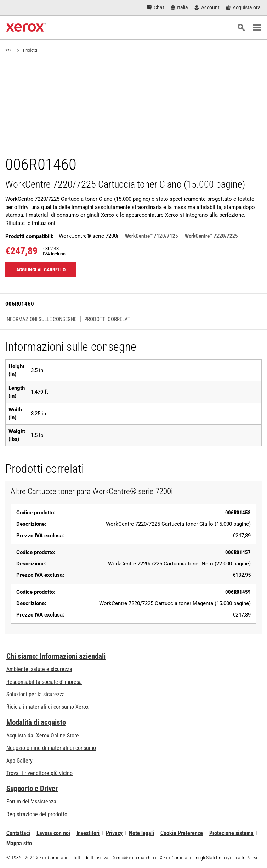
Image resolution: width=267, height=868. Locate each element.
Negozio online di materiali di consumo (51, 748)
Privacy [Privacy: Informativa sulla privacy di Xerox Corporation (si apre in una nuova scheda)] (114, 833)
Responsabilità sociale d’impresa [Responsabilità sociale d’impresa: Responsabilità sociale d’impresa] (44, 682)
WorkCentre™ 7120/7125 (152, 236)
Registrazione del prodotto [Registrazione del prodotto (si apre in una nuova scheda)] (37, 814)
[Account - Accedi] (207, 8)
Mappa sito (19, 843)
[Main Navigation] (257, 28)
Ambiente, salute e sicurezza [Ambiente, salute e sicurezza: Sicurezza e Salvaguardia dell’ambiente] (39, 669)
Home (7, 50)
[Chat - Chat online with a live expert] (156, 8)
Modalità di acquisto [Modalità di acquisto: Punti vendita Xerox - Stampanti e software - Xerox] (36, 722)
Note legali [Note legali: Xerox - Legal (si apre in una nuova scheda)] (141, 833)
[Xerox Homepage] (26, 28)
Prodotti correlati (108, 319)
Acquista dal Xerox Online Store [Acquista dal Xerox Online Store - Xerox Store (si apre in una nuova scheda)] (43, 736)
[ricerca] (241, 28)
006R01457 (238, 552)
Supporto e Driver (32, 789)
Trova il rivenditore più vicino (39, 773)
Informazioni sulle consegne (41, 319)
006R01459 (238, 592)
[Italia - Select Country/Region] (180, 8)
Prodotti (30, 50)
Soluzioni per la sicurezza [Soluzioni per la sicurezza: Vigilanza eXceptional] (36, 694)
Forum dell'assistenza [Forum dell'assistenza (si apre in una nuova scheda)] (31, 801)
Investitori (88, 833)
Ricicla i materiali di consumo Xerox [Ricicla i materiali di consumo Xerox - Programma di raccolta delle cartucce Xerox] (47, 707)
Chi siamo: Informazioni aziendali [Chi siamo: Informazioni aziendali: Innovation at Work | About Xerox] (56, 656)
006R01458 (238, 513)
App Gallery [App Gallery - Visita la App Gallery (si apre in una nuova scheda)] (19, 761)
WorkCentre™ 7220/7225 (211, 236)
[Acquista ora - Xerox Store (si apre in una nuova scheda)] (243, 8)
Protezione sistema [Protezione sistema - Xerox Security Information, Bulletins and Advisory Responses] (231, 833)
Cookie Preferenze (182, 833)
